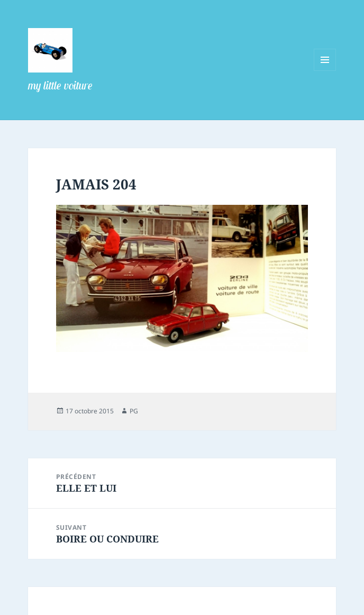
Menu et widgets (325, 71)
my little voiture (60, 85)
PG (134, 411)
